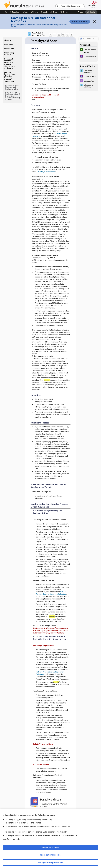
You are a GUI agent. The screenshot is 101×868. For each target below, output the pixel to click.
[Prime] (34, 9)
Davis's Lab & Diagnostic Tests (37, 31)
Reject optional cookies (50, 852)
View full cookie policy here (14, 836)
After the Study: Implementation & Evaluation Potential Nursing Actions (13, 93)
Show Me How (80, 19)
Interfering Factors (9, 51)
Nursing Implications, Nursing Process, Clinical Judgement (10, 74)
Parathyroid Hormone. (46, 169)
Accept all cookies (51, 845)
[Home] (6, 9)
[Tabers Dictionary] (88, 48)
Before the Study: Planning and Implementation (13, 84)
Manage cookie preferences (51, 860)
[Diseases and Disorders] (88, 54)
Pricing (81, 9)
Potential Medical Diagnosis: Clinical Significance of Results (9, 60)
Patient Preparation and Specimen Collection (51, 590)
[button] (65, 9)
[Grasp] (54, 9)
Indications (9, 46)
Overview (8, 41)
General (8, 37)
